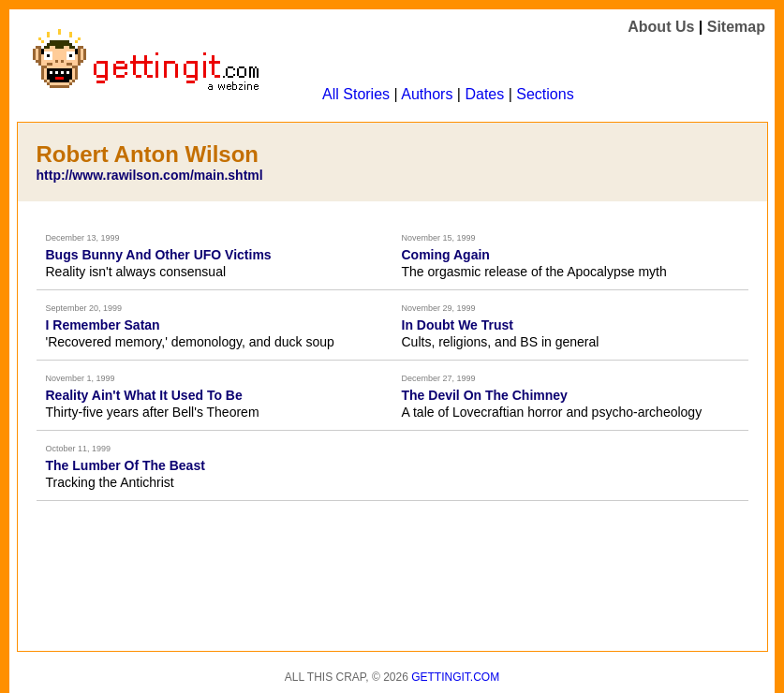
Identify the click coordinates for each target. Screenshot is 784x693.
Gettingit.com (455, 677)
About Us (661, 27)
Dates (484, 94)
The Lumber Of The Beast (126, 465)
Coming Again (446, 255)
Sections (545, 94)
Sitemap (736, 27)
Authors (427, 94)
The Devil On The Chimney (485, 395)
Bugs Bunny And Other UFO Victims (159, 255)
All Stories (356, 94)
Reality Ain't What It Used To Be (144, 395)
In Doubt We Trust (458, 325)
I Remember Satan (103, 325)
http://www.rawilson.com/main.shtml (150, 175)
